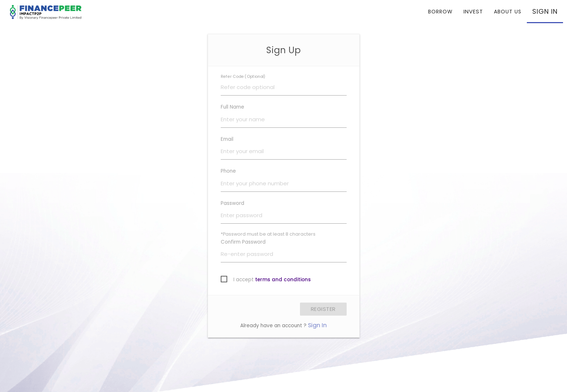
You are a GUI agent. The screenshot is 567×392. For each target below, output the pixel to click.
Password (232, 203)
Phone (228, 171)
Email (227, 139)
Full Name (232, 107)
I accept (272, 280)
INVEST (473, 11)
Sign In (317, 325)
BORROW (440, 12)
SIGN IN (545, 11)
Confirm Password (243, 242)
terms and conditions (283, 280)
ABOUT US (508, 12)
